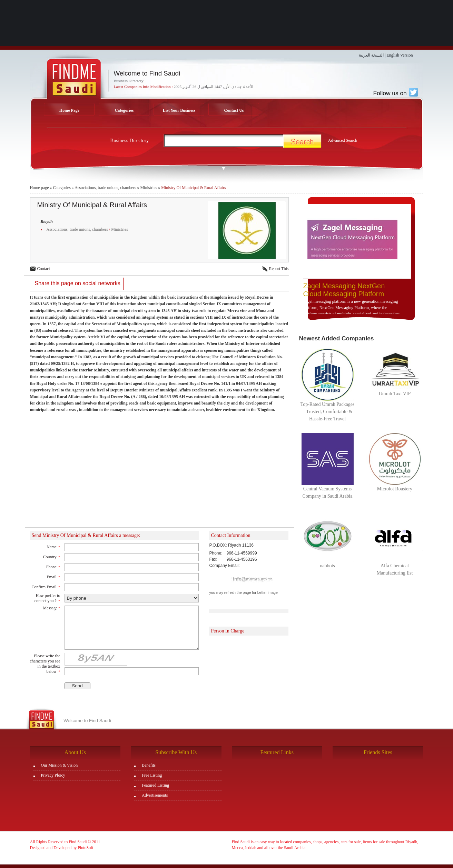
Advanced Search (343, 140)
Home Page (69, 110)
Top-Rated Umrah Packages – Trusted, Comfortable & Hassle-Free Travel (328, 412)
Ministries (149, 188)
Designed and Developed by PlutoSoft (62, 848)
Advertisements (155, 795)
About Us (75, 752)
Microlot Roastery (395, 489)
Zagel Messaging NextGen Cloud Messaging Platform (344, 290)
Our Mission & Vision (60, 765)
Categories (124, 110)
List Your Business (179, 110)
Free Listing (152, 775)
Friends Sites (378, 752)
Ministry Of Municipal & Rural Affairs (193, 188)
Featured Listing (155, 785)
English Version (400, 55)
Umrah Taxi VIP (395, 394)
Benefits (149, 765)
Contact (44, 269)
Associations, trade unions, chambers (105, 188)
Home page (40, 188)
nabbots (327, 566)
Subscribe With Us (176, 752)
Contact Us (234, 110)
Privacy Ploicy (53, 775)
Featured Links (277, 752)
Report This (279, 269)
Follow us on (395, 93)
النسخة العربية (371, 55)
